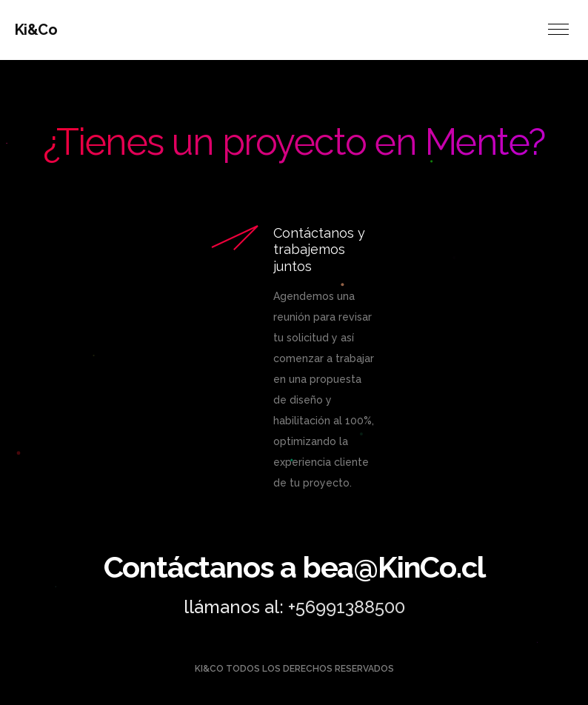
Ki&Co (36, 30)
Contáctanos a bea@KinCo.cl (294, 567)
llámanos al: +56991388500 (294, 607)
